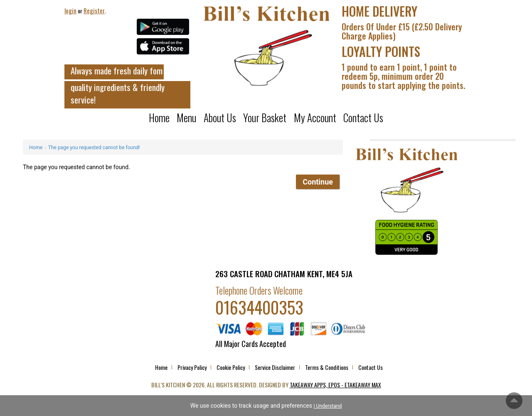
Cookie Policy (231, 367)
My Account (315, 118)
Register (94, 10)
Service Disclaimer (275, 367)
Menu (186, 118)
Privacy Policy (192, 367)
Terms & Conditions (327, 367)
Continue (318, 182)
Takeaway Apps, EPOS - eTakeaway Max (335, 385)
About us (220, 118)
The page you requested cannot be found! (94, 148)
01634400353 (259, 307)
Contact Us (363, 118)
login (70, 10)
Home (159, 118)
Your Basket (265, 118)
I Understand (328, 406)
